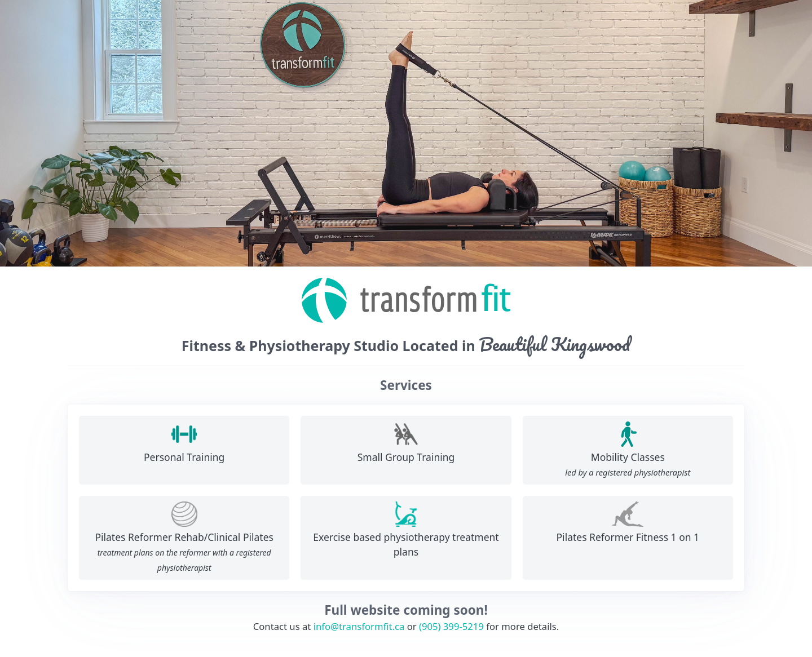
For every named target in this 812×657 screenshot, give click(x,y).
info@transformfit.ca (359, 626)
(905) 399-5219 (451, 626)
